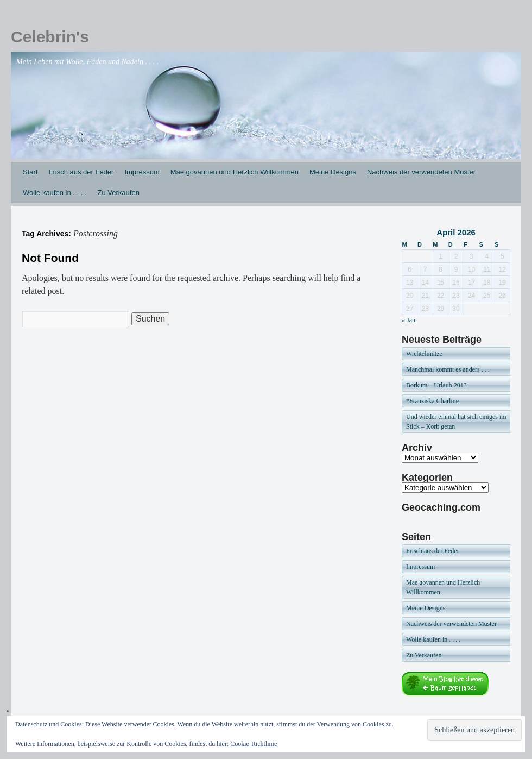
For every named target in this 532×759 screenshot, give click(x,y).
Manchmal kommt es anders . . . (448, 369)
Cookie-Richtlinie (254, 744)
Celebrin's (50, 37)
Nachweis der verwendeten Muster (421, 172)
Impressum (142, 172)
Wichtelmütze (424, 354)
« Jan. (409, 320)
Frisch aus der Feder (81, 172)
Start (30, 172)
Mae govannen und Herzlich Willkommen (235, 172)
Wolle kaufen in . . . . (55, 193)
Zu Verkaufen (119, 193)
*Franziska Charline (432, 401)
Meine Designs (333, 172)
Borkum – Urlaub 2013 (436, 385)
